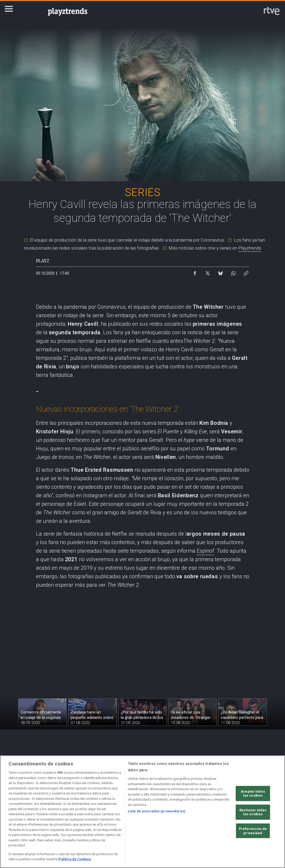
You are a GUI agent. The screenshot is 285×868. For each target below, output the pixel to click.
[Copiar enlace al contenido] (246, 272)
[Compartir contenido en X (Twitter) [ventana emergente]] (208, 272)
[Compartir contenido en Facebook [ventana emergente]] (195, 272)
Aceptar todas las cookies (253, 793)
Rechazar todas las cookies (253, 812)
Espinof (205, 551)
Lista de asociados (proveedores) (157, 811)
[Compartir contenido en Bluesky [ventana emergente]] (220, 272)
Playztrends (250, 248)
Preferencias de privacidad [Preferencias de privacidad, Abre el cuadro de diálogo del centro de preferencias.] (253, 831)
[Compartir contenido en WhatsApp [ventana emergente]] (233, 272)
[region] (142, 812)
